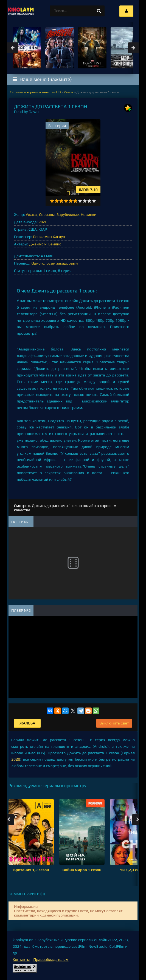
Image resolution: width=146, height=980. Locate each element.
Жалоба (27, 723)
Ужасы (32, 214)
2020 (43, 222)
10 (94, 201)
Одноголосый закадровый (54, 263)
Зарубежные (68, 214)
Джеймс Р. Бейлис (45, 244)
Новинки (89, 214)
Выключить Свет (114, 723)
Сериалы (47, 214)
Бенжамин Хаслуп (49, 237)
